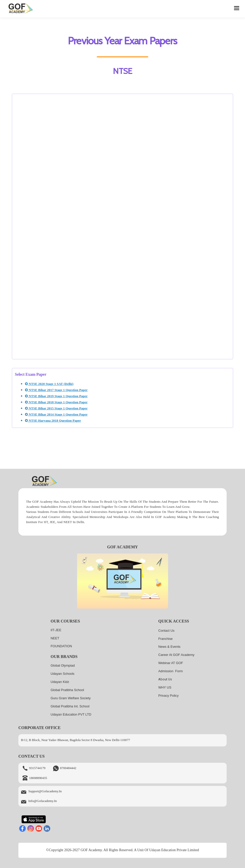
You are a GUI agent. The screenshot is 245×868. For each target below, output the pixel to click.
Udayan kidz (60, 682)
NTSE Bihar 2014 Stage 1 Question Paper (56, 414)
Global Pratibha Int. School (70, 706)
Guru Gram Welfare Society (71, 698)
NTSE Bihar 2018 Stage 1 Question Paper (56, 402)
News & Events (169, 647)
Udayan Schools (62, 674)
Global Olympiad (63, 665)
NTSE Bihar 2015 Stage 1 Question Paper (56, 408)
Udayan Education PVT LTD (71, 714)
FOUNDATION (61, 646)
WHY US (165, 687)
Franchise (165, 639)
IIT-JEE (56, 630)
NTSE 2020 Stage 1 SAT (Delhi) (49, 384)
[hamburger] (237, 9)
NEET (55, 638)
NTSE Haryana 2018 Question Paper (53, 421)
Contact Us (166, 631)
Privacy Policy (168, 696)
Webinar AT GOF (171, 663)
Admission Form (170, 671)
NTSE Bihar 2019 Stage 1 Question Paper (56, 396)
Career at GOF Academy (176, 655)
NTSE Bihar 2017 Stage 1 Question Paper (56, 390)
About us (165, 679)
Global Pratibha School (67, 690)
